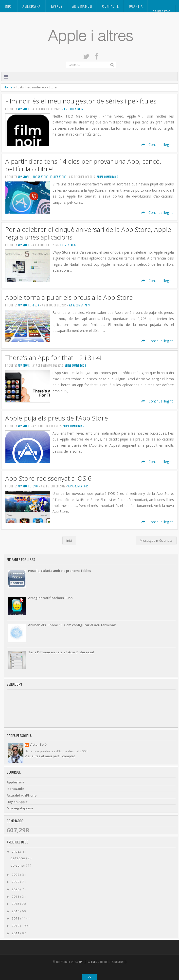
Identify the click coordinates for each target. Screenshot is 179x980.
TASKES (56, 6)
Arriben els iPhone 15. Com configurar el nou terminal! (72, 625)
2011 (16, 933)
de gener (18, 865)
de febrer (18, 858)
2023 (16, 875)
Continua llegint (157, 145)
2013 (16, 918)
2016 (16, 897)
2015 (16, 904)
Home (9, 87)
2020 (16, 889)
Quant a (136, 6)
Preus (36, 305)
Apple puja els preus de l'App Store (57, 418)
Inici (9, 6)
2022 (16, 882)
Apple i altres (88, 962)
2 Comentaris (68, 245)
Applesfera (15, 782)
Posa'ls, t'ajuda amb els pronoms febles (60, 571)
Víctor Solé (38, 745)
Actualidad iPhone (22, 795)
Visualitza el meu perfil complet (50, 756)
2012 (16, 926)
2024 (16, 852)
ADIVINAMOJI (82, 6)
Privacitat (162, 11)
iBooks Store (40, 177)
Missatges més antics (156, 540)
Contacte (110, 6)
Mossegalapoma (20, 808)
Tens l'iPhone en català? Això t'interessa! (61, 652)
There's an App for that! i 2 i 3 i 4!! (54, 358)
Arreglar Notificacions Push (50, 598)
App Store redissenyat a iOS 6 (48, 478)
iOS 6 (35, 486)
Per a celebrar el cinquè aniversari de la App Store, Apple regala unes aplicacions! (88, 233)
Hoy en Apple (17, 802)
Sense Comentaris (72, 109)
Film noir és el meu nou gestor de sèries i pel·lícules (81, 101)
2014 (16, 911)
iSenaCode (15, 789)
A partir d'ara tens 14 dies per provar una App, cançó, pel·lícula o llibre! (83, 165)
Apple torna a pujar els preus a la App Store (69, 297)
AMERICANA (32, 6)
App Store (24, 109)
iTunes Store (59, 177)
